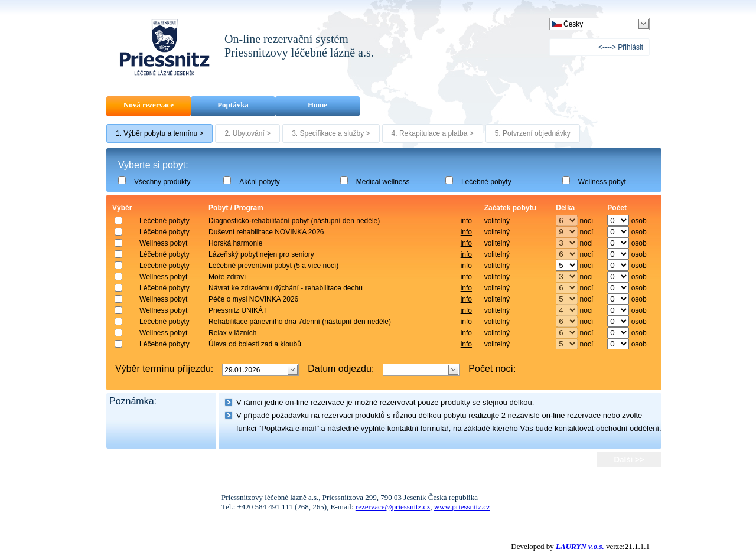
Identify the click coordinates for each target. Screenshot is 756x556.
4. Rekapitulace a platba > (433, 133)
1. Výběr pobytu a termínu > (159, 133)
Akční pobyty (260, 182)
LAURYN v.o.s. (580, 546)
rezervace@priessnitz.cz (393, 507)
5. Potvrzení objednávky (533, 133)
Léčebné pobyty (486, 182)
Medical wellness (383, 182)
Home (317, 105)
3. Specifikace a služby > (331, 133)
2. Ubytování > (247, 133)
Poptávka (233, 105)
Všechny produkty (162, 182)
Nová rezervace (149, 105)
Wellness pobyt (602, 182)
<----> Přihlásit (621, 47)
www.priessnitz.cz (462, 507)
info (466, 221)
